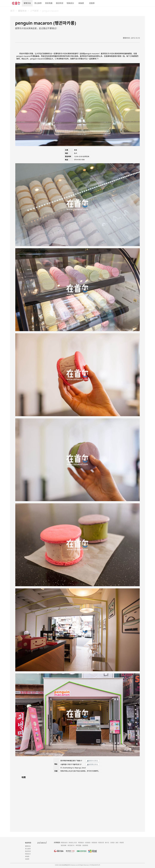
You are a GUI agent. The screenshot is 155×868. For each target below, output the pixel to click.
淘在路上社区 (73, 843)
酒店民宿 (60, 3)
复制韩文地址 (93, 764)
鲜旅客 (122, 843)
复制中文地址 (93, 761)
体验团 (81, 3)
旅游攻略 (64, 845)
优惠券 (92, 3)
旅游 (117, 843)
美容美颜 (49, 3)
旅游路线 (85, 845)
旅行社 (107, 843)
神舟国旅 (78, 845)
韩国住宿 (101, 843)
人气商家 (34, 11)
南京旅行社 (71, 845)
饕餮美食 (27, 3)
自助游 (112, 843)
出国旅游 (88, 843)
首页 (12, 11)
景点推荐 (38, 3)
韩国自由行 (64, 843)
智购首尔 (70, 3)
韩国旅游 (81, 843)
